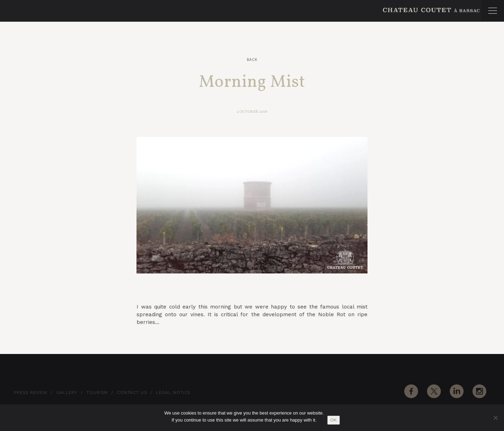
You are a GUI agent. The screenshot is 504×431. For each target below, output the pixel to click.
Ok (334, 420)
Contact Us (132, 392)
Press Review (31, 392)
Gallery (67, 392)
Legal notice (173, 392)
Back (252, 60)
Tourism (97, 392)
